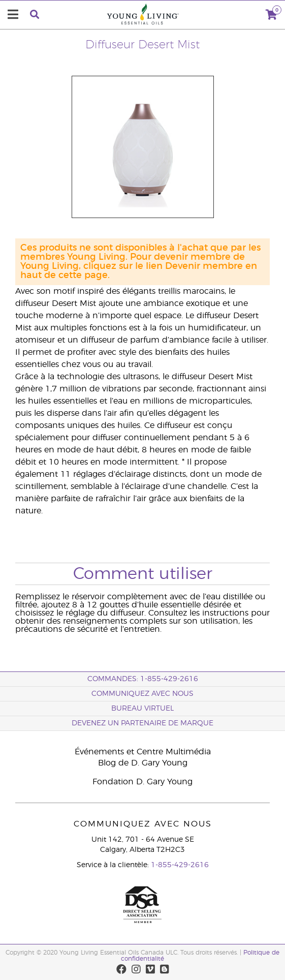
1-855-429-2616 (180, 865)
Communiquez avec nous (142, 694)
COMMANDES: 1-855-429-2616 (143, 679)
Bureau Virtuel (142, 709)
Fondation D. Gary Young (142, 782)
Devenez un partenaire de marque (142, 723)
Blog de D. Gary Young (143, 763)
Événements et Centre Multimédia (143, 752)
